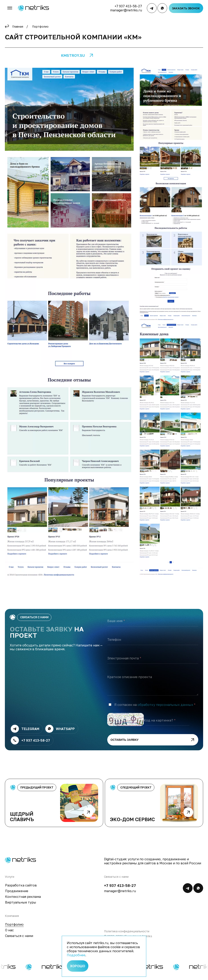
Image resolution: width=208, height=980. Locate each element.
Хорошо (78, 966)
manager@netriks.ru (126, 10)
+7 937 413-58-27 (128, 6)
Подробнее (76, 955)
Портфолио (40, 26)
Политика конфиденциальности (127, 935)
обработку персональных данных (165, 709)
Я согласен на (154, 709)
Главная (18, 26)
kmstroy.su (73, 55)
